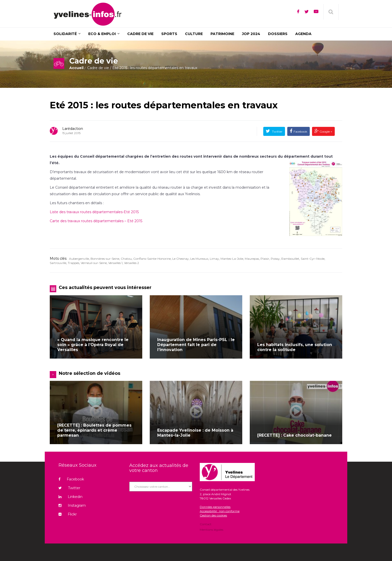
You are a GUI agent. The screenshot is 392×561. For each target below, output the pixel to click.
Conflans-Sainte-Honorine (152, 259)
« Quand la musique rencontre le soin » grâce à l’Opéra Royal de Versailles (93, 345)
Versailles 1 (115, 263)
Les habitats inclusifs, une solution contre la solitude (295, 347)
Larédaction (73, 129)
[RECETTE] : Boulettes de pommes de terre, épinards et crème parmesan (94, 430)
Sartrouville (58, 263)
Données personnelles (215, 507)
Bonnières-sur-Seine (105, 259)
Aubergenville (79, 259)
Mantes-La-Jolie (232, 259)
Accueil (76, 68)
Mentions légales (211, 529)
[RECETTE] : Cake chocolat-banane (294, 435)
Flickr (68, 514)
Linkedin (70, 497)
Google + (325, 131)
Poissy (275, 259)
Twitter (277, 131)
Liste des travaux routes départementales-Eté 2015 (94, 212)
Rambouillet (290, 259)
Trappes (73, 263)
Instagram (72, 505)
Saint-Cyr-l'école (313, 259)
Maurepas (252, 259)
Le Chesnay (180, 259)
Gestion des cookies (213, 515)
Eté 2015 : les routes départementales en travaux (164, 105)
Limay (214, 259)
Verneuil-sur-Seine (94, 263)
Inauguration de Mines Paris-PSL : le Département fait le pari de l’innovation (196, 345)
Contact (206, 524)
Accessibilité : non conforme (220, 511)
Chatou (126, 259)
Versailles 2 (131, 263)
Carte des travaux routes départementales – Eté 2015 (96, 221)
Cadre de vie (98, 68)
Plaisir (265, 259)
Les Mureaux (199, 259)
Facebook (300, 131)
